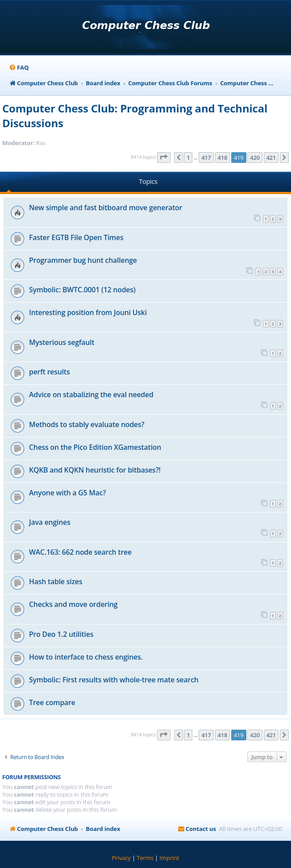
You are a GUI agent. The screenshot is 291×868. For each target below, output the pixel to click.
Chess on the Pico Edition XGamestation (95, 447)
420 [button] (255, 158)
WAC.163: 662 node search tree (80, 552)
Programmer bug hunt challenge (83, 260)
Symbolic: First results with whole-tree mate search (114, 680)
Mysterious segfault (62, 342)
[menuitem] (19, 68)
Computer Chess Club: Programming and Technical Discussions (135, 116)
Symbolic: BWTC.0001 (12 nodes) (82, 290)
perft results (49, 372)
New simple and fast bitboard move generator (106, 208)
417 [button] (206, 158)
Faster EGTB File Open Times (76, 237)
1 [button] (188, 158)
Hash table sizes (56, 581)
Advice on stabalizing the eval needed (91, 395)
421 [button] (271, 158)
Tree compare (52, 702)
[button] (164, 158)
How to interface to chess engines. (86, 657)
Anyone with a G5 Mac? (67, 493)
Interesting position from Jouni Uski (88, 312)
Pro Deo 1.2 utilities (61, 634)
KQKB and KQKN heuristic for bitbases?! (95, 470)
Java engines (50, 522)
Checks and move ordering (73, 604)
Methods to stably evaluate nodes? (87, 424)
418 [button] (223, 158)
